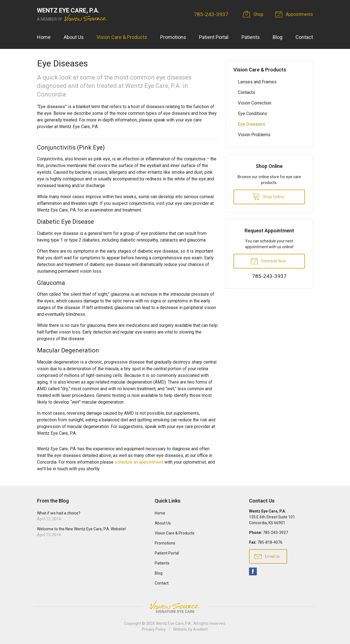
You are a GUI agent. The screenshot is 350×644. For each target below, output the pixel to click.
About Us (74, 37)
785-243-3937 (211, 14)
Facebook (253, 571)
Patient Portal (214, 37)
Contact (304, 37)
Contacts (247, 92)
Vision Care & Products (122, 37)
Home (44, 37)
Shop (254, 14)
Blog (278, 37)
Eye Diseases (252, 124)
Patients (251, 37)
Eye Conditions (252, 114)
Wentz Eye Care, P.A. (174, 623)
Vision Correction (255, 103)
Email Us (267, 556)
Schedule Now (268, 261)
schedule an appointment (139, 462)
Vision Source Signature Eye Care (175, 606)
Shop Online (268, 196)
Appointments (295, 14)
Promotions (173, 37)
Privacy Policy (154, 629)
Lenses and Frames (257, 82)
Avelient (200, 629)
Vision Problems (254, 135)
